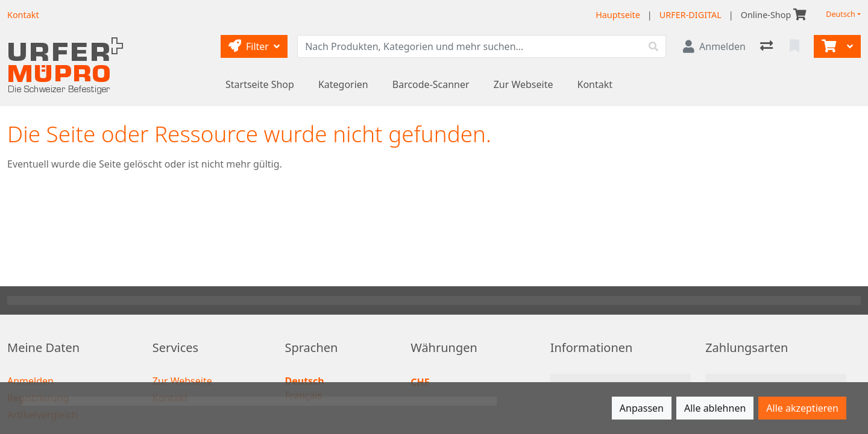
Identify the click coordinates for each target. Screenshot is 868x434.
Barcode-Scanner (431, 84)
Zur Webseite (524, 84)
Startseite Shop (260, 84)
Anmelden (30, 381)
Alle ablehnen (715, 408)
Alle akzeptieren (802, 408)
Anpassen (642, 408)
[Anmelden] (714, 46)
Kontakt (595, 84)
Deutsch (841, 14)
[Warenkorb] (828, 46)
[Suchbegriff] (470, 46)
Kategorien (343, 84)
